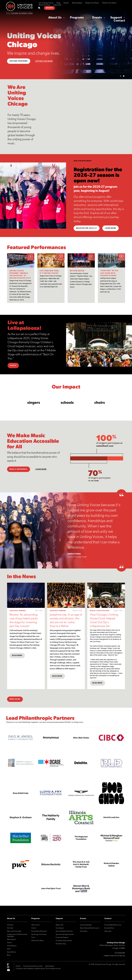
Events (97, 18)
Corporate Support (62, 937)
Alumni (66, 3)
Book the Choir (45, 5)
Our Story (10, 925)
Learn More (111, 228)
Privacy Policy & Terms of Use (33, 966)
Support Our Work (44, 61)
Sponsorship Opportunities (65, 934)
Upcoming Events (86, 925)
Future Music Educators (39, 931)
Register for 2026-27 (87, 228)
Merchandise (77, 3)
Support (116, 18)
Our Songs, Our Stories (39, 934)
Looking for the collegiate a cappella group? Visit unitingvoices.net (38, 969)
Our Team (10, 928)
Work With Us (12, 952)
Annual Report (12, 946)
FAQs (9, 949)
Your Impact (60, 928)
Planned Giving (61, 944)
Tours (33, 937)
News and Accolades (14, 931)
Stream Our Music (92, 3)
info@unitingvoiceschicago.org (114, 956)
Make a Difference (19, 469)
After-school (36, 925)
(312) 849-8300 (120, 953)
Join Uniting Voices (46, 3)
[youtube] (8, 970)
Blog (58, 3)
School (34, 928)
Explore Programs (19, 61)
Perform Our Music (109, 3)
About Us (55, 18)
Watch (13, 366)
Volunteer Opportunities (64, 941)
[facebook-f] (8, 964)
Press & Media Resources (113, 925)
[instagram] (8, 967)
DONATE (50, 8)
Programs (77, 18)
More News (15, 699)
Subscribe (57, 5)
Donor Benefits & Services (64, 931)
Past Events (84, 931)
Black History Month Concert (90, 928)
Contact (119, 21)
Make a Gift (59, 925)
